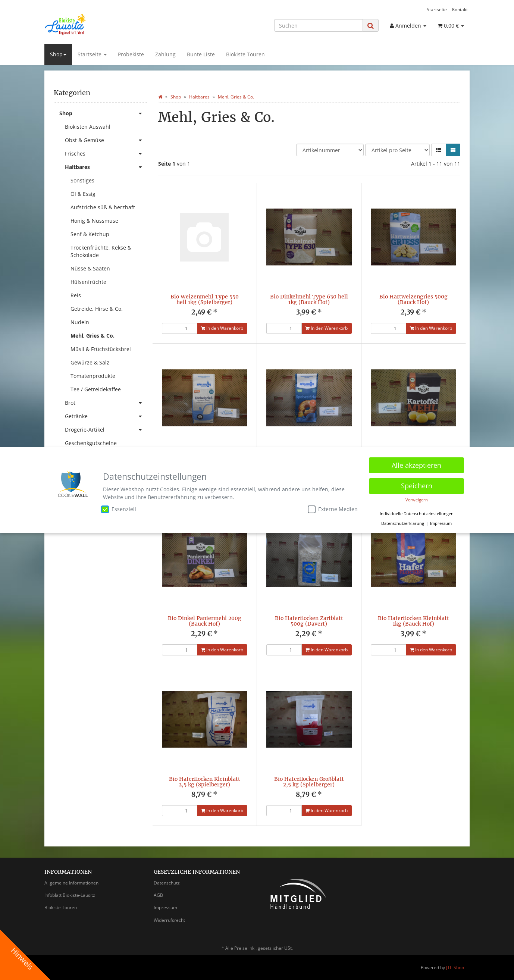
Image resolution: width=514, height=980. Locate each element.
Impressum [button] (441, 523)
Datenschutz (167, 883)
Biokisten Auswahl (88, 127)
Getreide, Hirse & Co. (97, 309)
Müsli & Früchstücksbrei (101, 349)
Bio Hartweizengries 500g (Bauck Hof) (413, 299)
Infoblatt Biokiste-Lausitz (70, 895)
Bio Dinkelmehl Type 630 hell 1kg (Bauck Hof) (309, 299)
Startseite (437, 9)
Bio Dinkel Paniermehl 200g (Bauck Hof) (205, 621)
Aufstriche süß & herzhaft (103, 207)
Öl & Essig (83, 194)
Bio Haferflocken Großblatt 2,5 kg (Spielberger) (309, 782)
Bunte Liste (201, 54)
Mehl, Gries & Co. (93, 336)
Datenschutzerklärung (403, 523)
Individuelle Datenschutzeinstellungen (417, 514)
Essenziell (119, 509)
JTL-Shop (455, 968)
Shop (58, 54)
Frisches (106, 154)
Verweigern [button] (417, 500)
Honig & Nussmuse (94, 221)
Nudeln (80, 322)
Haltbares (106, 167)
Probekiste (131, 54)
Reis (76, 295)
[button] (439, 150)
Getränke (106, 416)
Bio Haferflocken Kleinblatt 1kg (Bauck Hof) (413, 621)
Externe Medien (333, 509)
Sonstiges (82, 180)
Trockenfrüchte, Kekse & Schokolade (101, 251)
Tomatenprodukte (93, 376)
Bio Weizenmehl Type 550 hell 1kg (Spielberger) (205, 299)
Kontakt (460, 9)
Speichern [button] (417, 486)
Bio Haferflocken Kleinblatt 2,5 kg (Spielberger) (205, 782)
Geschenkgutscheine (91, 443)
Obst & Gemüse (106, 140)
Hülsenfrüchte (88, 282)
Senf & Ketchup (90, 234)
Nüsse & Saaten (90, 268)
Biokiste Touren (245, 54)
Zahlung (165, 54)
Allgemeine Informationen (71, 883)
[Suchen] (319, 25)
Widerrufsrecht (169, 920)
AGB (158, 895)
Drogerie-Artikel (106, 430)
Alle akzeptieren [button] (416, 465)
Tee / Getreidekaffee (96, 389)
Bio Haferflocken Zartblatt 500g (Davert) (309, 621)
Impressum (165, 907)
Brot (106, 403)
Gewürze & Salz (90, 362)
